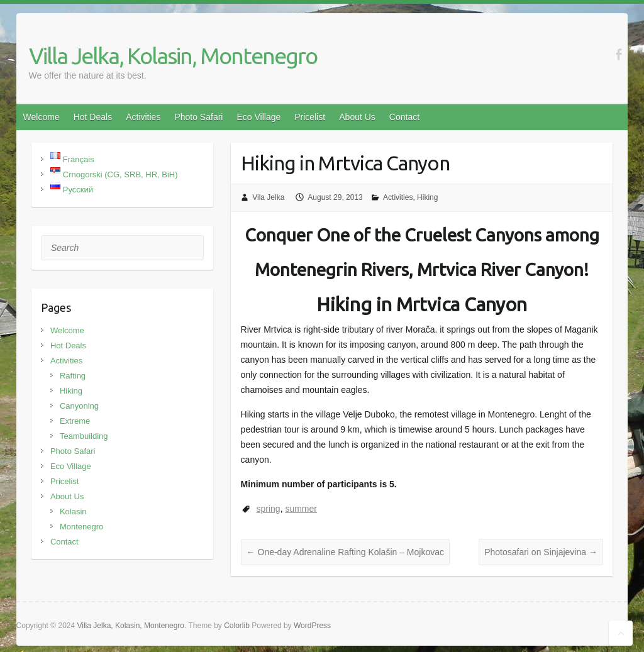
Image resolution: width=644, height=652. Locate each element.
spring (269, 509)
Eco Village (258, 117)
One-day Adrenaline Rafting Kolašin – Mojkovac (345, 552)
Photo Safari (198, 117)
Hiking (427, 197)
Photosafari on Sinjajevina (541, 552)
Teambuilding (84, 436)
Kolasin (73, 511)
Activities (143, 117)
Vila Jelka (268, 197)
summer (301, 509)
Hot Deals (93, 117)
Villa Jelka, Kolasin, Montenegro (173, 56)
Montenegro (81, 527)
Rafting (73, 376)
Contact (404, 117)
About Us (357, 117)
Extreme (75, 421)
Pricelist (310, 117)
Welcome (42, 117)
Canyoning (79, 406)
